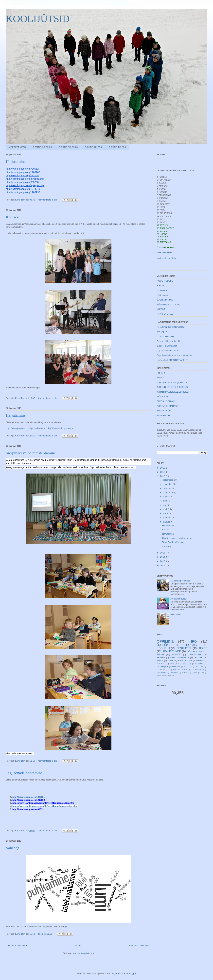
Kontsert (13, 217)
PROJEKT (199, 658)
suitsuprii (186, 673)
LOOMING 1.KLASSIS (42, 147)
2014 (163, 557)
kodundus (174, 673)
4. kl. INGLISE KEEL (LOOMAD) (172, 387)
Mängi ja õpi (163, 332)
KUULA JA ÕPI (164, 411)
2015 (163, 553)
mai (165, 505)
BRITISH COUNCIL (166, 401)
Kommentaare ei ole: (48, 200)
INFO (193, 641)
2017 (163, 472)
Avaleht (78, 946)
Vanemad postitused (139, 946)
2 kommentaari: (45, 934)
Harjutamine (16, 162)
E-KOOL (161, 286)
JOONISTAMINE (165, 300)
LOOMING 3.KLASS (93, 147)
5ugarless (116, 973)
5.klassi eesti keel (165, 336)
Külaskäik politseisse (180, 581)
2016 (163, 476)
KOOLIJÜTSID (38, 19)
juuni (165, 501)
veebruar (167, 518)
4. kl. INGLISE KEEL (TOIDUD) (172, 382)
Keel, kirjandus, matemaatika (171, 327)
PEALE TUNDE (172, 651)
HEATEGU (188, 667)
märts (166, 513)
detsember (168, 480)
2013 (163, 561)
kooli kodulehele (164, 253)
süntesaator (162, 295)
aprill (165, 509)
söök (195, 673)
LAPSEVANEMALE (166, 314)
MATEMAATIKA (195, 655)
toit (203, 673)
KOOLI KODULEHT (166, 281)
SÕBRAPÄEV (201, 664)
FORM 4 (161, 373)
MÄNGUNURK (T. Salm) (169, 305)
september (168, 492)
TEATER (161, 658)
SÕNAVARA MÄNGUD (168, 406)
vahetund (160, 676)
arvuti (190, 661)
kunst (172, 664)
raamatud (176, 667)
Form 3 (160, 378)
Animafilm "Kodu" (179, 599)
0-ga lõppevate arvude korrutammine (174, 355)
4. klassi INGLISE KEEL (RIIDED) (173, 392)
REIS (180, 661)
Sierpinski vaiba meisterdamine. (31, 453)
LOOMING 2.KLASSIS (68, 147)
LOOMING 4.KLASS (117, 147)
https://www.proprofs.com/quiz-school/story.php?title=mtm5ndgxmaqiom (40, 428)
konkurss (200, 661)
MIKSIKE (161, 309)
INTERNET (200, 667)
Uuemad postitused (18, 946)
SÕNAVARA (163, 397)
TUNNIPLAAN (198, 670)
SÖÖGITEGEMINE (180, 670)
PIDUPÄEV (191, 645)
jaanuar (167, 522)
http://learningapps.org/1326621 (29, 797)
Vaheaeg (12, 848)
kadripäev (164, 667)
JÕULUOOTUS (195, 652)
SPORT (161, 655)
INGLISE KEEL (185, 664)
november (168, 484)
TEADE (203, 648)
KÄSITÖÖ (177, 655)
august (166, 497)
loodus (160, 661)
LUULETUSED (163, 670)
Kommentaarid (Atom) (83, 953)
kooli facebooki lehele (166, 258)
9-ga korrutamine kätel (168, 351)
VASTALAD (161, 673)
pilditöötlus (162, 290)
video (169, 676)
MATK (170, 661)
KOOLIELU (163, 648)
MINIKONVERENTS (179, 658)
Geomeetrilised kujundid (168, 341)
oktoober (167, 488)
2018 (163, 468)
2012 (163, 565)
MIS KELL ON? (164, 415)
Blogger (133, 973)
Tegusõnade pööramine (24, 773)
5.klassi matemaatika (167, 346)
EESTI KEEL (184, 648)
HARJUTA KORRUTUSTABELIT (172, 360)
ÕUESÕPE (163, 645)
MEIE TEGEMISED (17, 147)
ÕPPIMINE (165, 641)
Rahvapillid (176, 614)
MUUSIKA (161, 664)
